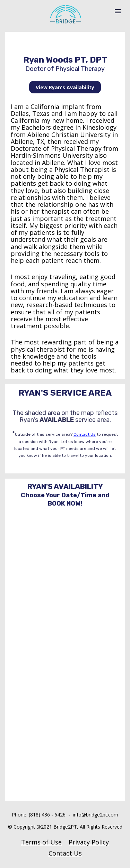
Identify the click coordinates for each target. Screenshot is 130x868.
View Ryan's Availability (65, 87)
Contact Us (85, 434)
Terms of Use (41, 842)
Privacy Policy (89, 842)
